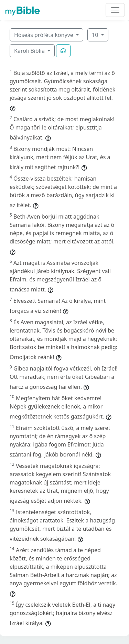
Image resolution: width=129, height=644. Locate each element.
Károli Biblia (30, 51)
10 (96, 35)
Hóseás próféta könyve (44, 35)
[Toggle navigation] (115, 10)
